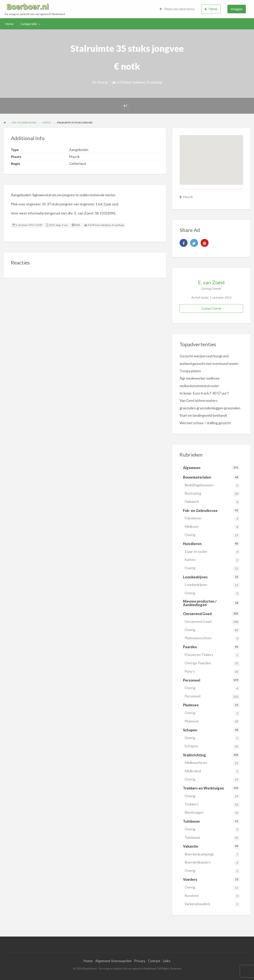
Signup (211, 9)
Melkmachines (212, 763)
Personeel (212, 697)
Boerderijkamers (212, 863)
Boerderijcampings (212, 854)
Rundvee (212, 896)
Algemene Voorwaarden (113, 961)
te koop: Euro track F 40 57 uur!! (204, 393)
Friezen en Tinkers (212, 655)
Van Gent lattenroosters (199, 400)
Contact (154, 961)
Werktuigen (212, 813)
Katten (212, 560)
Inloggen (237, 9)
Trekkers (212, 804)
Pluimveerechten (212, 638)
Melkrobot (212, 771)
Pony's (212, 672)
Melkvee (212, 527)
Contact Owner (211, 308)
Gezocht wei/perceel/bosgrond (204, 356)
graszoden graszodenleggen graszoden (210, 408)
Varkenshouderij (212, 904)
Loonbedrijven (212, 585)
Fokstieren (212, 519)
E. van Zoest (211, 282)
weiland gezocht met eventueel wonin (209, 364)
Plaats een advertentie (177, 9)
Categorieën (29, 24)
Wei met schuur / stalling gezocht (205, 423)
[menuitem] (177, 9)
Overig (102, 82)
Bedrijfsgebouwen (212, 485)
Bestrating (212, 494)
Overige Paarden (212, 663)
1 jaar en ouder (212, 552)
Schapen (212, 746)
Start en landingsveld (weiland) (203, 415)
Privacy (140, 961)
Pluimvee (212, 722)
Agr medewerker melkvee (200, 378)
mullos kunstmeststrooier (199, 386)
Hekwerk (212, 502)
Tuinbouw (212, 838)
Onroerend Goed (212, 622)
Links (167, 961)
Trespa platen (190, 371)
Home (9, 24)
